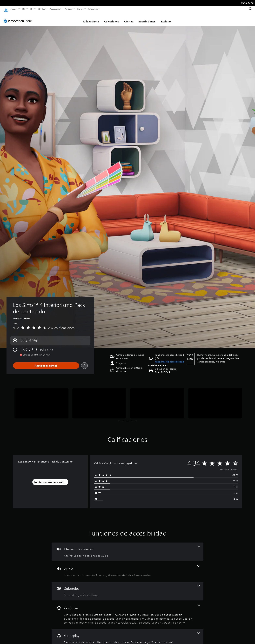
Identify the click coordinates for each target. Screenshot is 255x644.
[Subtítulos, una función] (127, 588)
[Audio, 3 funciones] (127, 568)
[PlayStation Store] (19, 18)
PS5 (24, 9)
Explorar (166, 18)
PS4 (32, 9)
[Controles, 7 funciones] (127, 612)
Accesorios (55, 9)
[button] (169, 359)
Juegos (14, 9)
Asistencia (93, 9)
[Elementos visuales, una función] (127, 549)
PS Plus (41, 9)
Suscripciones (147, 18)
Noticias (68, 9)
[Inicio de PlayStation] (6, 9)
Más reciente (91, 18)
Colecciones (112, 18)
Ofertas (129, 18)
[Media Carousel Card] (41, 400)
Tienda (80, 9)
